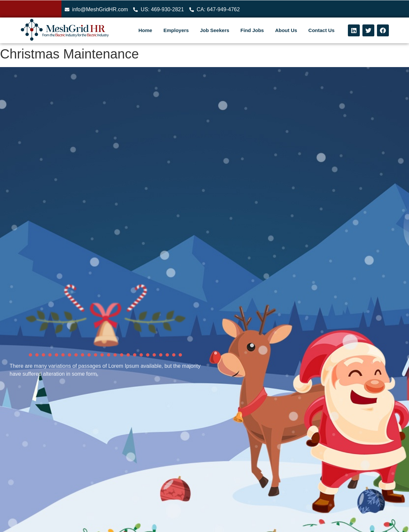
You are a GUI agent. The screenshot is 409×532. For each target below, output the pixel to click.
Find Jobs (252, 30)
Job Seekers (214, 30)
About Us (286, 30)
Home (145, 30)
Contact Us (321, 30)
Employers (176, 30)
